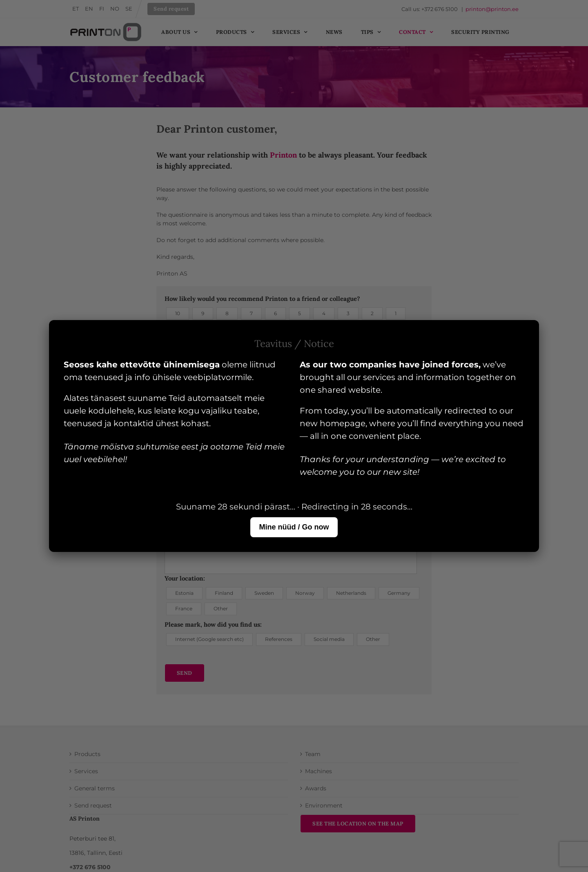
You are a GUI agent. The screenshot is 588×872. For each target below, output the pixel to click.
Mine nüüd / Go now (294, 527)
